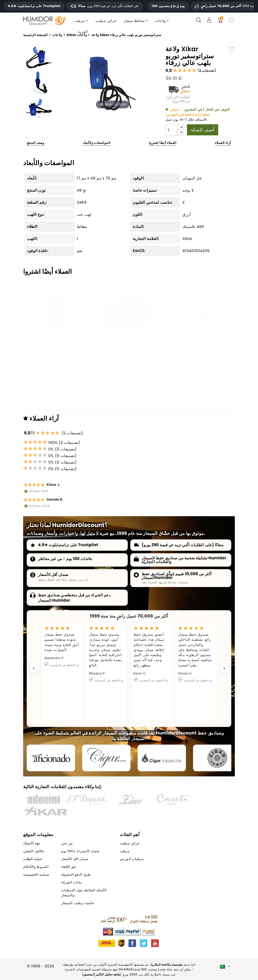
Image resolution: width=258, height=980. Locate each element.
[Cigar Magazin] (217, 758)
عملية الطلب (33, 859)
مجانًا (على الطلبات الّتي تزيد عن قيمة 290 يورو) (183, 545)
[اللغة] (225, 966)
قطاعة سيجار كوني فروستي (46, 352)
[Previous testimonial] (34, 668)
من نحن (67, 843)
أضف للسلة (203, 130)
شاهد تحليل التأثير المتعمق (102, 974)
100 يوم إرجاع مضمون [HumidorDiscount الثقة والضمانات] (168, 6)
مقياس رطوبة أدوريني (187, 352)
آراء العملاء (223, 143)
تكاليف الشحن (34, 851)
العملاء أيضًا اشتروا (163, 143)
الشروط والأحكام (36, 867)
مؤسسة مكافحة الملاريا (167, 964)
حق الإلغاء (69, 867)
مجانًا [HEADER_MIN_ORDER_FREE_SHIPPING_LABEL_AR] (105, 6)
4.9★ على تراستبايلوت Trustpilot (34, 6)
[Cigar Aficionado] (51, 758)
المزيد (83, 32)
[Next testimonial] (224, 668)
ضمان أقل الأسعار (53, 575)
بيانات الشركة (72, 882)
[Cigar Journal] (106, 758)
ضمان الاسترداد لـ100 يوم (80, 851)
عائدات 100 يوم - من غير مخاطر (65, 559)
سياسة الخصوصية (36, 875)
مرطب (154, 397)
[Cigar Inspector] (162, 758)
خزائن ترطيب (181, 397)
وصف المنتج (36, 143)
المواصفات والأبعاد (97, 143)
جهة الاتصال (32, 843)
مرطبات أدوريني (132, 859)
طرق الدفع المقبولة (76, 875)
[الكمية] (172, 130)
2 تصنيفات (207, 70)
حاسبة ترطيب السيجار (78, 903)
